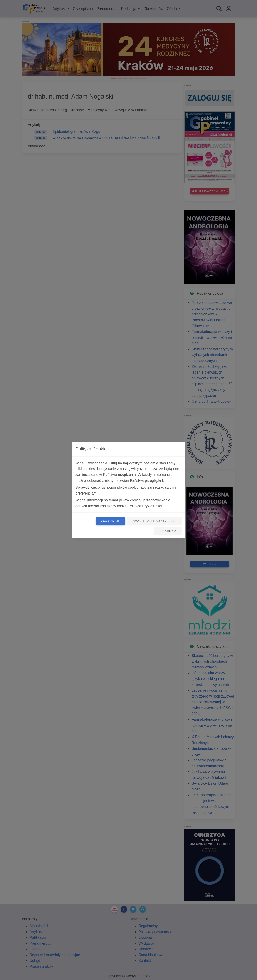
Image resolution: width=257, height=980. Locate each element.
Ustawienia (168, 531)
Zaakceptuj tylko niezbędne (154, 521)
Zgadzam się (110, 521)
